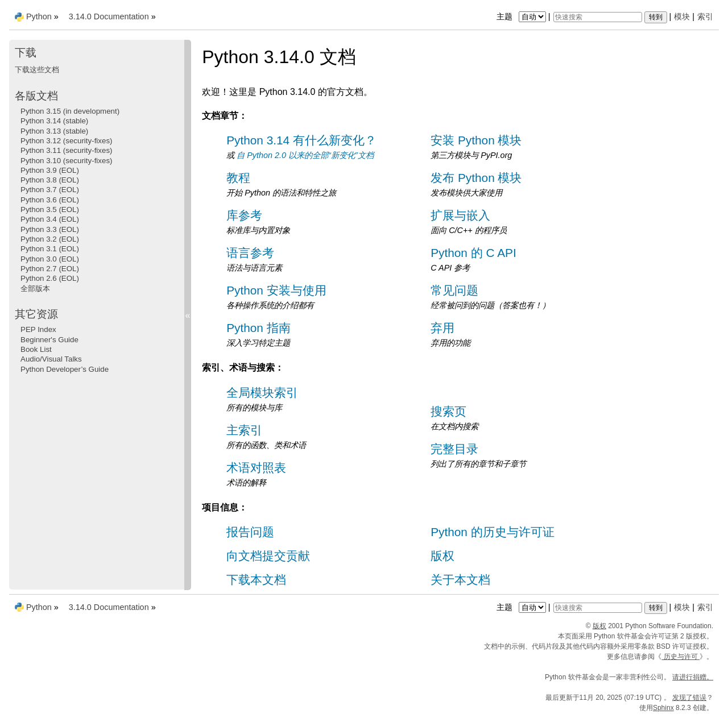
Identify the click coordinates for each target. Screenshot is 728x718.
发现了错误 (689, 698)
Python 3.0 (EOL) (50, 259)
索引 (705, 16)
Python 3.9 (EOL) (50, 170)
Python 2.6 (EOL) (50, 278)
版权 (442, 556)
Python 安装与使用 (276, 290)
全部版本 (35, 289)
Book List (36, 349)
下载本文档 (256, 580)
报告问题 (250, 532)
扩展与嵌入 (460, 215)
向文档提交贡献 (268, 556)
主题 (522, 16)
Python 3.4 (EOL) (50, 219)
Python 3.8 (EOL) (50, 180)
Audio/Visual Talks (51, 359)
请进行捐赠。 (693, 677)
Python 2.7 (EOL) (50, 269)
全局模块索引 (262, 393)
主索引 (244, 430)
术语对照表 (256, 468)
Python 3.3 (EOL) (50, 229)
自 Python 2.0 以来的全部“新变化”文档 (305, 155)
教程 (238, 178)
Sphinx (663, 708)
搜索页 (448, 411)
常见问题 (454, 290)
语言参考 (250, 253)
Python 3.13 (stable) (54, 131)
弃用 (442, 328)
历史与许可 (681, 657)
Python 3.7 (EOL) (50, 190)
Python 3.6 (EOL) (50, 200)
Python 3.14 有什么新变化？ (301, 140)
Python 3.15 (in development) (70, 111)
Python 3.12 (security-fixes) (66, 141)
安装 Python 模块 (476, 140)
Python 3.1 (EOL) (50, 249)
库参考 (244, 215)
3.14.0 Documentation (109, 16)
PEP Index (38, 329)
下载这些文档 (37, 70)
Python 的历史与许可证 (493, 532)
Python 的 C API (473, 253)
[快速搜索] (598, 17)
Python (39, 16)
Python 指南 (258, 328)
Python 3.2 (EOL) (50, 239)
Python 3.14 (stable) (54, 121)
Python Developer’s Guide (65, 369)
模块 (682, 16)
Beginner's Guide (49, 340)
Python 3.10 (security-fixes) (66, 161)
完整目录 (454, 449)
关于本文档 (460, 580)
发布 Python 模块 (476, 178)
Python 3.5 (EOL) (50, 209)
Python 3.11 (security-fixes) (66, 150)
